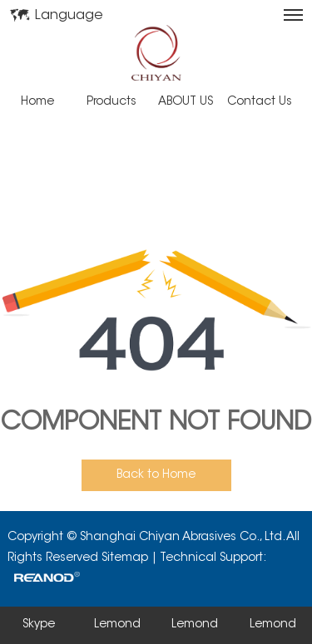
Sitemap (125, 558)
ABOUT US (186, 102)
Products (111, 102)
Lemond (117, 625)
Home (37, 102)
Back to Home (156, 475)
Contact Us (260, 102)
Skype (39, 625)
